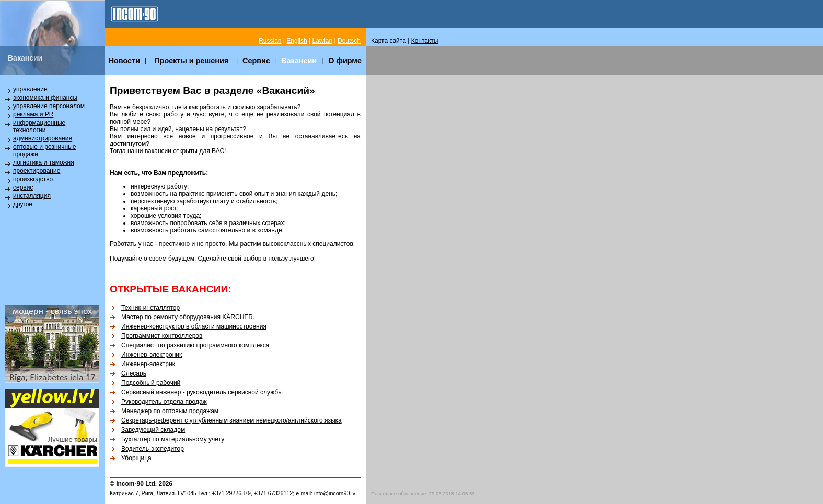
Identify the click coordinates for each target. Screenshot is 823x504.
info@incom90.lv (335, 493)
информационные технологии (39, 126)
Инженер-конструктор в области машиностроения (194, 326)
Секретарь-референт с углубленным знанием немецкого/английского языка (231, 420)
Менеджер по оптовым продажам (170, 411)
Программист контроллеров (162, 336)
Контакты (425, 41)
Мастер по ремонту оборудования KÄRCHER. (188, 317)
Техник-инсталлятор (150, 308)
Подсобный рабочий (151, 383)
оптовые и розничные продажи (44, 150)
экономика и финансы (45, 98)
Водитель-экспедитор (153, 449)
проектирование (37, 171)
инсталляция (32, 196)
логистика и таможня (44, 162)
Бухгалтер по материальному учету (173, 439)
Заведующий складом (153, 430)
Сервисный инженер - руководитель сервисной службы (202, 392)
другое (23, 204)
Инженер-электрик (148, 364)
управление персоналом (49, 106)
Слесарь (134, 373)
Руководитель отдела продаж (164, 402)
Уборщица (136, 458)
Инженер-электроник (152, 355)
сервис (23, 187)
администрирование (43, 138)
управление (30, 89)
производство (33, 179)
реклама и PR (33, 114)
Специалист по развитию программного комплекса (195, 345)
